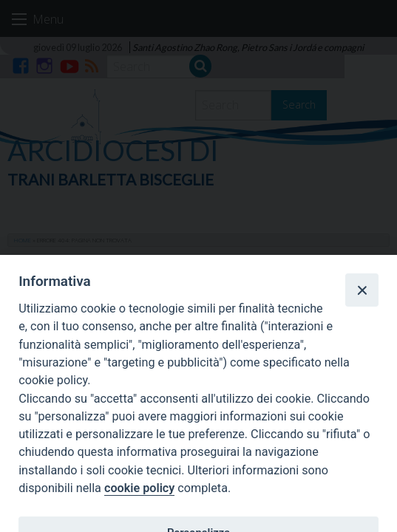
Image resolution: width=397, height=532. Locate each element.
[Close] (362, 290)
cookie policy (139, 488)
